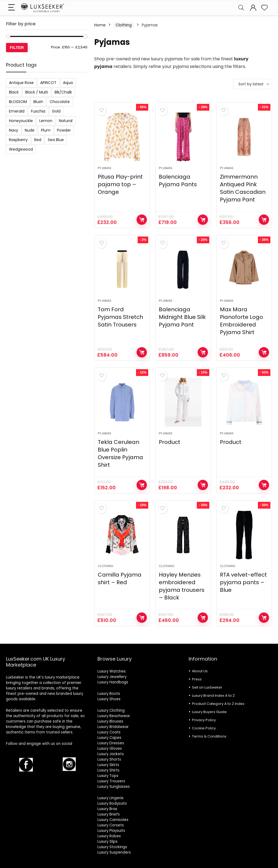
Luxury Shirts (108, 770)
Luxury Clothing (111, 710)
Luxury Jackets (111, 754)
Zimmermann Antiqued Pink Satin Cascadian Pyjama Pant (243, 188)
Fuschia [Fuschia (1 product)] (38, 111)
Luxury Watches (112, 671)
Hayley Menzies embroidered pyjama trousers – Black (182, 586)
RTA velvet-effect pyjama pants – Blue (243, 582)
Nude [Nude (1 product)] (30, 130)
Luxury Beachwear (114, 716)
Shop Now (142, 220)
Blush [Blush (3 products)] (38, 102)
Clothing (124, 25)
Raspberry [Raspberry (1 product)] (18, 140)
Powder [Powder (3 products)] (64, 130)
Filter (17, 47)
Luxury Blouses (110, 721)
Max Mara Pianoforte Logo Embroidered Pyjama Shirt (241, 321)
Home (100, 25)
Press (197, 679)
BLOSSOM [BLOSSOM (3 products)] (18, 102)
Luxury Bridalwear (113, 727)
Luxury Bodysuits (112, 803)
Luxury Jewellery (112, 677)
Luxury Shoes (109, 699)
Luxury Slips (108, 841)
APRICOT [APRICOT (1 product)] (48, 83)
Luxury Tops (108, 776)
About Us (200, 671)
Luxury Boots (109, 694)
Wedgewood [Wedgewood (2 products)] (21, 149)
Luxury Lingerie (110, 798)
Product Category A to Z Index (218, 704)
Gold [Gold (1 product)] (56, 111)
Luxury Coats (109, 732)
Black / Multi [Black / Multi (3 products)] (37, 92)
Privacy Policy (204, 720)
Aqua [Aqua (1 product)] (68, 83)
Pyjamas (105, 168)
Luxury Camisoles (113, 820)
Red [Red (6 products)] (38, 140)
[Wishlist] (264, 8)
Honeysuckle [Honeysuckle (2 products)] (21, 121)
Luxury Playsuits (111, 831)
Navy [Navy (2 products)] (14, 130)
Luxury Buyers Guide (209, 712)
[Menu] (12, 8)
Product (170, 442)
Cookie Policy (204, 728)
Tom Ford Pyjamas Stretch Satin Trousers (120, 317)
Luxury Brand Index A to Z (213, 696)
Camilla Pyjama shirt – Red (120, 578)
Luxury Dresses (111, 743)
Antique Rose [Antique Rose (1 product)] (21, 83)
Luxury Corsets (111, 825)
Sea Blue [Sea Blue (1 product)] (56, 140)
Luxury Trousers (111, 781)
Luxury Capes (109, 738)
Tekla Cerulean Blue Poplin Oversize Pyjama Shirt (120, 453)
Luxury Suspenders (114, 852)
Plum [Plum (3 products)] (46, 130)
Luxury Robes (109, 836)
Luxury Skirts (108, 765)
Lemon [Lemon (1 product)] (46, 121)
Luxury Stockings (112, 847)
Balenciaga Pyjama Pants (178, 181)
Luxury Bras (107, 809)
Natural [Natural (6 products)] (66, 121)
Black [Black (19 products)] (14, 92)
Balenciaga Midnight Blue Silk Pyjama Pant (182, 317)
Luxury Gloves (110, 749)
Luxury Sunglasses (114, 787)
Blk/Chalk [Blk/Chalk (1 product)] (63, 92)
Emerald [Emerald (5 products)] (17, 111)
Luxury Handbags (113, 682)
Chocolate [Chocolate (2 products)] (60, 102)
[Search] (241, 8)
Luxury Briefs (109, 814)
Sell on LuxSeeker (207, 687)
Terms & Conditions (209, 736)
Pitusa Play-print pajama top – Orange (120, 184)
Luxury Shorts (109, 759)
